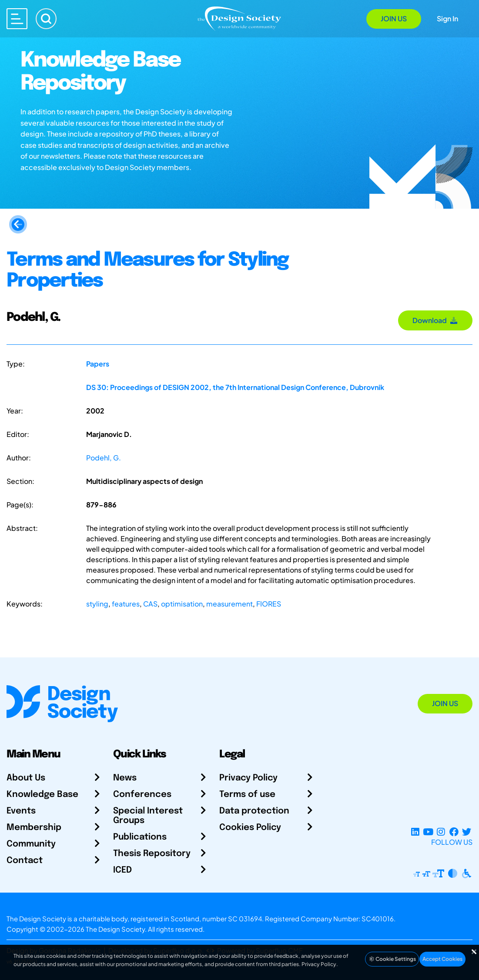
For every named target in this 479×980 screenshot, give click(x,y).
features (126, 604)
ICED (122, 870)
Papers (98, 364)
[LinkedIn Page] (415, 832)
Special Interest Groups (148, 816)
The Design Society (115, 929)
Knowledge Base (42, 795)
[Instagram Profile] (441, 832)
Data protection (254, 811)
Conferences (142, 795)
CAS (150, 604)
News (125, 778)
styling (97, 604)
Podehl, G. (104, 458)
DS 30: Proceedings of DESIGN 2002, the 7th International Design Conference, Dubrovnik (235, 387)
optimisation (182, 604)
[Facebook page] (454, 832)
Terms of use (247, 795)
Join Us (394, 18)
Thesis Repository (152, 854)
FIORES (269, 604)
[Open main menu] (17, 19)
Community (31, 844)
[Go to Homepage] (239, 18)
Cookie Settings (392, 959)
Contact (25, 861)
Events (21, 811)
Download (435, 320)
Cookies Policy (250, 828)
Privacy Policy (248, 778)
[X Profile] (467, 832)
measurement (229, 604)
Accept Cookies (442, 959)
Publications (140, 837)
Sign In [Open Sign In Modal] (447, 18)
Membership (34, 828)
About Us (26, 778)
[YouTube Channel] (428, 832)
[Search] (46, 19)
